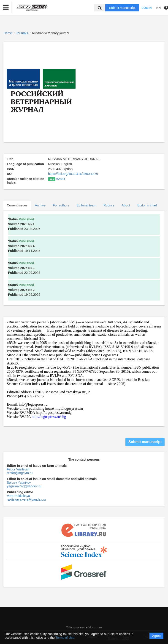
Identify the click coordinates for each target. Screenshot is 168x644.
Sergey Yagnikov (19, 483)
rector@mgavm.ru (20, 473)
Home (8, 33)
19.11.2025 (24, 246)
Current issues (17, 205)
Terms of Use (65, 638)
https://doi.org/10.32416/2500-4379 (73, 174)
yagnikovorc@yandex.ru (24, 486)
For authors (61, 205)
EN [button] (159, 8)
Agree (156, 636)
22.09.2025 (24, 268)
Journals (22, 33)
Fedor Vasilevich (19, 469)
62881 (61, 179)
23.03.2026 (24, 224)
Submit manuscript (122, 8)
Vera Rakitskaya (18, 496)
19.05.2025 (24, 290)
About (126, 205)
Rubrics (109, 205)
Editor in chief (147, 205)
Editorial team (87, 205)
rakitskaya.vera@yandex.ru (26, 499)
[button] (6, 7)
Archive (40, 205)
